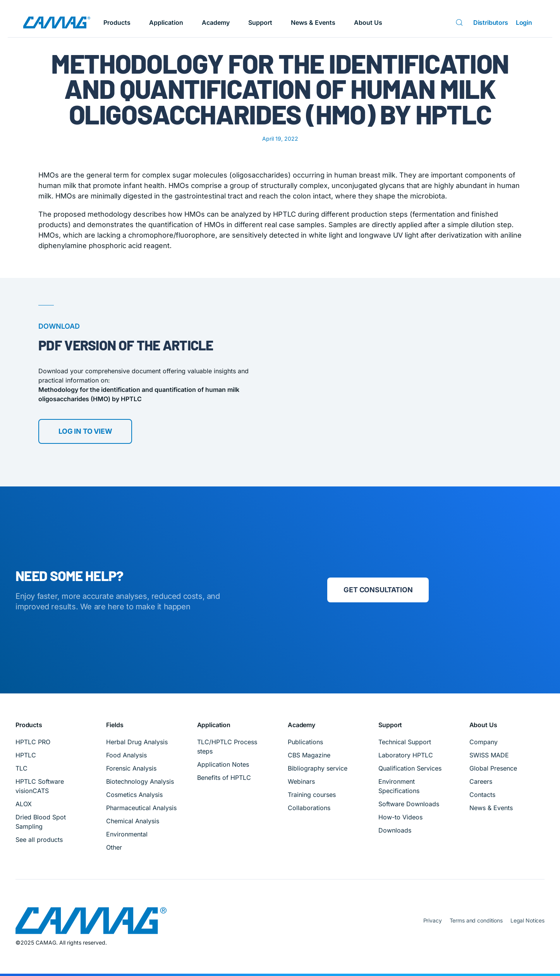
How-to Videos (400, 817)
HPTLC (26, 755)
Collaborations (309, 808)
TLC (21, 768)
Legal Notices (527, 920)
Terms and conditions (476, 920)
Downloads (395, 830)
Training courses (312, 795)
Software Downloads (409, 804)
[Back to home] (57, 22)
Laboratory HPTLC (406, 755)
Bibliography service (318, 768)
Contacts (482, 795)
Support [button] (260, 22)
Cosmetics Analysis (134, 795)
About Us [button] (368, 22)
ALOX (24, 804)
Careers (481, 781)
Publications (305, 742)
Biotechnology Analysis (140, 781)
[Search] (461, 22)
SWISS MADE (489, 755)
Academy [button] (216, 22)
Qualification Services (410, 768)
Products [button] (117, 22)
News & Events (313, 22)
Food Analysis (126, 755)
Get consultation (378, 590)
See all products (39, 840)
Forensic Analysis (131, 768)
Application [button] (166, 22)
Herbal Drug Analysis (137, 742)
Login (524, 22)
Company (484, 742)
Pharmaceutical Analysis (141, 808)
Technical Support (405, 742)
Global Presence (493, 768)
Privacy (433, 920)
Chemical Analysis (133, 821)
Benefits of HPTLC (224, 778)
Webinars (301, 781)
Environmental (127, 834)
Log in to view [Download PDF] (85, 432)
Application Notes (223, 764)
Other (114, 847)
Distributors (491, 22)
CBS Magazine (309, 755)
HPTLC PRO (33, 742)
